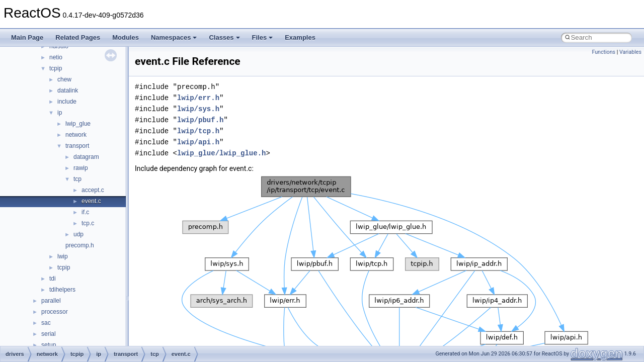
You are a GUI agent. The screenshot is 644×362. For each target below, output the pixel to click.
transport (77, 146)
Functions (603, 52)
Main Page (27, 37)
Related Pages (78, 37)
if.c (85, 212)
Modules (126, 37)
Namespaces (174, 37)
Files (263, 37)
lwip (63, 256)
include (67, 102)
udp (78, 234)
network (76, 135)
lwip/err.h (198, 98)
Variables (630, 52)
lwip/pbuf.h (200, 120)
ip (60, 113)
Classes (224, 37)
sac (46, 323)
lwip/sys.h (198, 109)
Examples (300, 37)
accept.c (93, 190)
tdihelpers (62, 290)
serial (49, 334)
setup (49, 345)
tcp (77, 179)
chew (64, 79)
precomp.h (80, 245)
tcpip (56, 68)
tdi (53, 279)
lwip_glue (78, 124)
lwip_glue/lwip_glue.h (221, 153)
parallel (51, 301)
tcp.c (88, 223)
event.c (91, 201)
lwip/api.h (198, 142)
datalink (68, 90)
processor (55, 312)
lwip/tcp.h (198, 131)
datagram (86, 157)
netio (56, 57)
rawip (81, 168)
